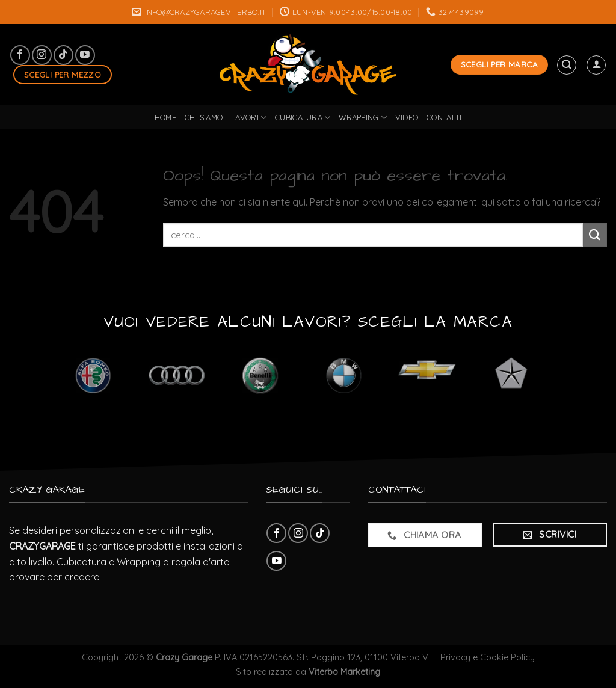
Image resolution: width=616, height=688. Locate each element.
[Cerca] (567, 65)
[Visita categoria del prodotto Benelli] (260, 375)
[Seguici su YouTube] (85, 55)
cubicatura (303, 118)
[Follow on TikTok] (63, 55)
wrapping (363, 118)
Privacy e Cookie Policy (488, 657)
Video (407, 117)
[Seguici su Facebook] (20, 55)
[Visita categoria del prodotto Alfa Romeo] (93, 375)
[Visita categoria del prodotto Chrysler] (511, 375)
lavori (249, 118)
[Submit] (595, 235)
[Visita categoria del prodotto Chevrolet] (427, 375)
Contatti (444, 117)
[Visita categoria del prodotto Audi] (177, 375)
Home (165, 117)
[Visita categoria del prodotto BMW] (344, 375)
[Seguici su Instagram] (42, 55)
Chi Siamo (204, 117)
